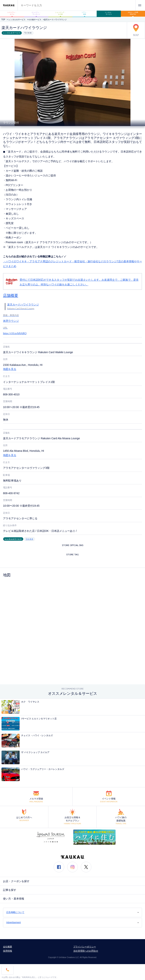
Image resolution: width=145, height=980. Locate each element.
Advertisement (72, 922)
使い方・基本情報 (14, 899)
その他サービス (35, 20)
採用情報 (8, 951)
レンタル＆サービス (17, 20)
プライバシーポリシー (85, 947)
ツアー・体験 (85, 13)
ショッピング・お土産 (60, 13)
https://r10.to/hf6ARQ (15, 333)
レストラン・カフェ (12, 13)
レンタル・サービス (109, 13)
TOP (3, 20)
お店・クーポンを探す (16, 881)
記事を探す (10, 890)
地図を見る (10, 369)
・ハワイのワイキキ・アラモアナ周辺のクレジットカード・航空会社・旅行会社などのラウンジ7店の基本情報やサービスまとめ (72, 275)
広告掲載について (72, 912)
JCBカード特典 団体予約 (134, 13)
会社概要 (8, 947)
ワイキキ (28, 33)
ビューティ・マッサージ (36, 13)
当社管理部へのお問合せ (86, 951)
